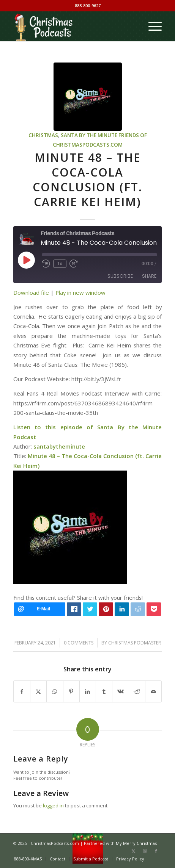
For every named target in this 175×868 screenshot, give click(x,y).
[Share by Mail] (153, 691)
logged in (53, 805)
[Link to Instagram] (145, 851)
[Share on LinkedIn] (88, 691)
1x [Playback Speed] (60, 264)
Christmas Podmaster (135, 643)
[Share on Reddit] (137, 691)
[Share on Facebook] (22, 691)
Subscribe (120, 276)
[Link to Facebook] (156, 851)
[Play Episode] (26, 260)
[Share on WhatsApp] (55, 691)
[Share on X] (38, 691)
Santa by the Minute (89, 135)
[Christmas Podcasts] (73, 26)
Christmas (43, 135)
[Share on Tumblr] (104, 691)
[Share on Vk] (120, 691)
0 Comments (79, 643)
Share (149, 276)
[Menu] (151, 26)
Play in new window (80, 292)
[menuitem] (151, 26)
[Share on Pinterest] (71, 691)
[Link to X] (133, 851)
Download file (31, 292)
